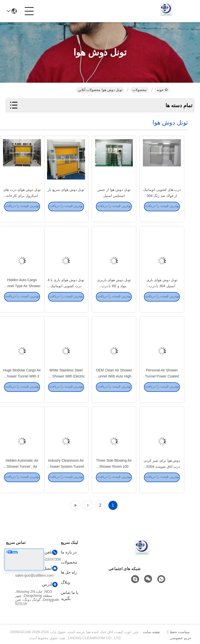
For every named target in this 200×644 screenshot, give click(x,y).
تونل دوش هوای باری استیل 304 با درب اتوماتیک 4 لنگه (162, 293)
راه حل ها (69, 572)
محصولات (139, 90)
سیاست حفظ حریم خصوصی (181, 635)
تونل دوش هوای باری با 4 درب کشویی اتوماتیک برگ (66, 293)
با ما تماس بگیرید (70, 595)
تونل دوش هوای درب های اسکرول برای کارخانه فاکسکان (22, 203)
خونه (162, 90)
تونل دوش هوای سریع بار (66, 197)
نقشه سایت (151, 632)
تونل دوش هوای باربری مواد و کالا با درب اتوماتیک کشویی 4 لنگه (114, 293)
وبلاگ (65, 582)
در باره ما (69, 552)
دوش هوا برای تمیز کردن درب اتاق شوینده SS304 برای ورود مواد (162, 474)
